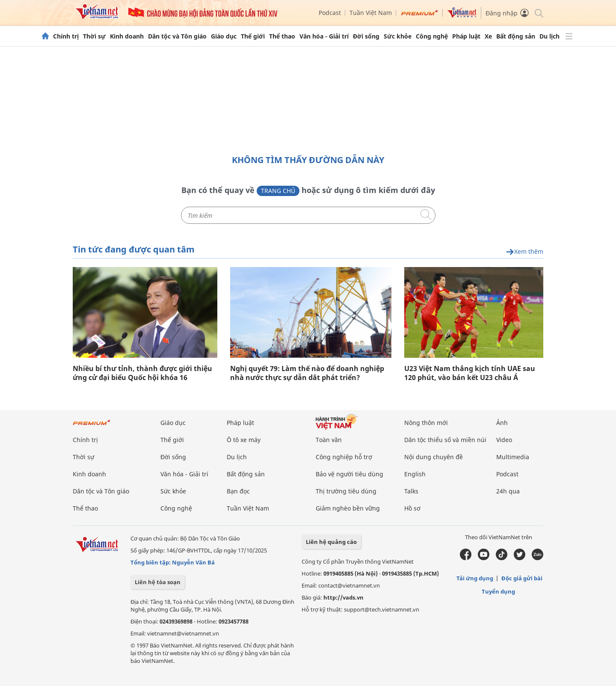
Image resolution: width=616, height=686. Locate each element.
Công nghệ (432, 36)
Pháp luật (466, 36)
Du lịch (549, 36)
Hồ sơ (412, 508)
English (415, 474)
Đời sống (366, 36)
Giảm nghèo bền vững (348, 508)
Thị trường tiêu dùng (346, 491)
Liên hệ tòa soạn (158, 582)
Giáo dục (224, 36)
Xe (488, 36)
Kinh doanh (127, 36)
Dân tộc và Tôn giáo (177, 36)
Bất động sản (516, 36)
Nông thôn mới (426, 423)
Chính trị (66, 36)
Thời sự (94, 36)
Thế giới (253, 36)
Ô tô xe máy (244, 440)
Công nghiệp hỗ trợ (344, 457)
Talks (411, 491)
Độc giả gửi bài (522, 578)
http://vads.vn (344, 597)
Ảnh (502, 423)
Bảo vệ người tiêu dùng (349, 474)
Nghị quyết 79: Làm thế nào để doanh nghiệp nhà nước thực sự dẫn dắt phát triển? (307, 373)
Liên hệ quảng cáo (331, 542)
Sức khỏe (398, 36)
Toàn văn (329, 440)
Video (504, 440)
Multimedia (513, 457)
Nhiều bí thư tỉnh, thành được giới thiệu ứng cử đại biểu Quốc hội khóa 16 (142, 373)
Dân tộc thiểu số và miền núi (445, 440)
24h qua (508, 491)
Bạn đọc (238, 491)
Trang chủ (278, 191)
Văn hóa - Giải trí (324, 36)
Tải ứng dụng (475, 578)
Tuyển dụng (498, 591)
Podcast (330, 13)
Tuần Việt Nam (371, 13)
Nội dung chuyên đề (434, 457)
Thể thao (282, 36)
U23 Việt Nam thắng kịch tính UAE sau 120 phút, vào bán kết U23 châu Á (470, 373)
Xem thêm (524, 252)
